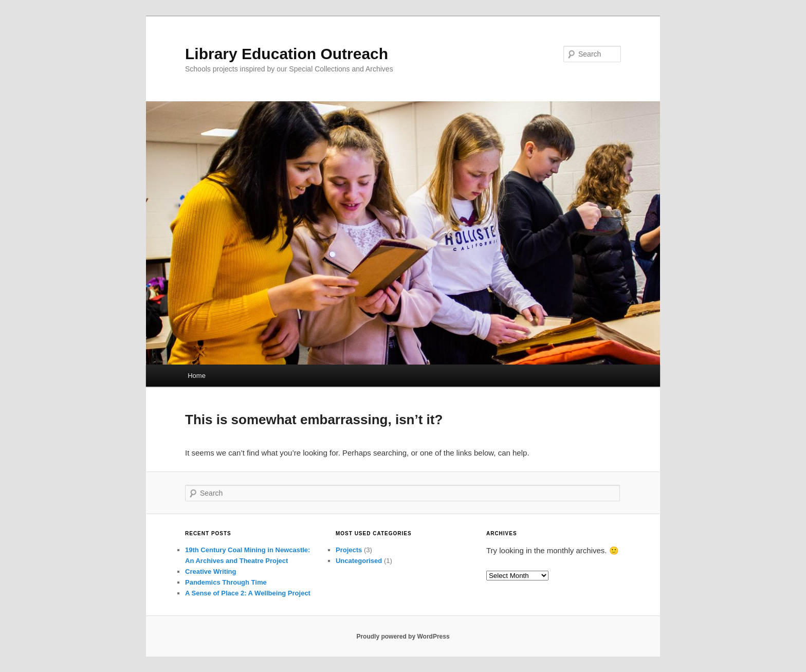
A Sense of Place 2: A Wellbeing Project (248, 593)
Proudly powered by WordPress (403, 637)
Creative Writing (210, 571)
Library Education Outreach (287, 54)
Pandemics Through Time (226, 582)
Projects (349, 550)
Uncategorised (359, 561)
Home (197, 376)
